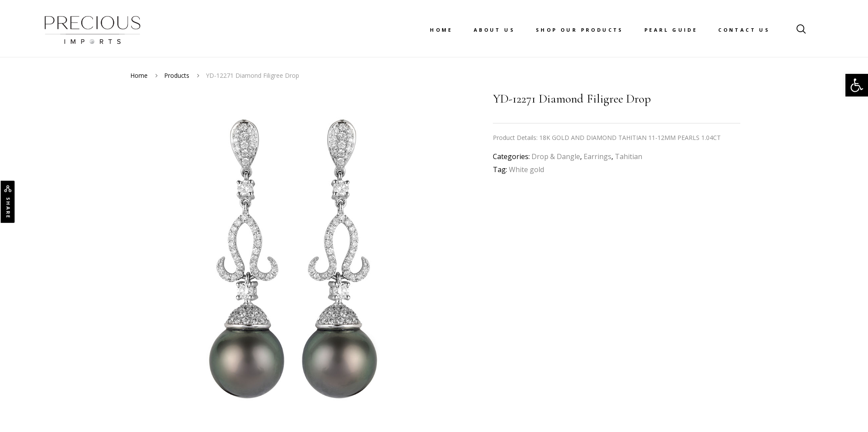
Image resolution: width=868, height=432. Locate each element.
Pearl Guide (671, 30)
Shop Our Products (580, 30)
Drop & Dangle (556, 156)
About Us (494, 30)
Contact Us (744, 30)
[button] (857, 85)
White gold (526, 169)
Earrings (597, 156)
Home (441, 30)
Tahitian (629, 156)
